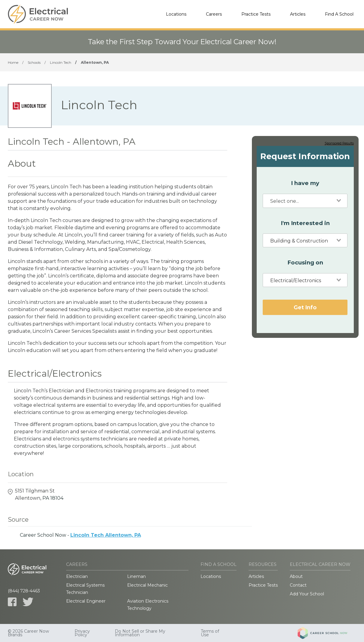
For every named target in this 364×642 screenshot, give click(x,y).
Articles (298, 14)
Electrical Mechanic (147, 585)
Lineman (136, 576)
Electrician (77, 576)
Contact (298, 585)
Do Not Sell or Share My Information (140, 633)
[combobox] (305, 201)
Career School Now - (80, 535)
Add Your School (307, 594)
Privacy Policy (82, 633)
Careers (214, 14)
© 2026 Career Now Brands (28, 633)
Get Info (305, 307)
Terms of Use (210, 633)
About (296, 576)
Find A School (339, 14)
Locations (176, 14)
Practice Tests (256, 14)
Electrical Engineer (86, 601)
